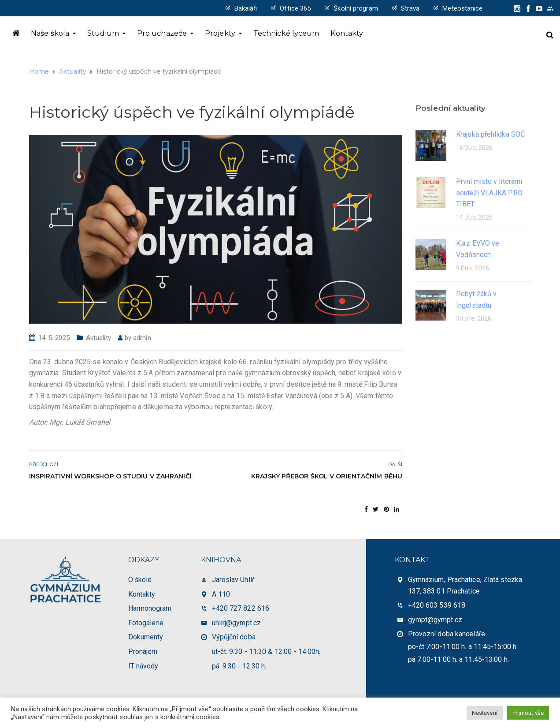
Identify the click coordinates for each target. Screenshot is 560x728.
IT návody (143, 666)
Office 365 (295, 8)
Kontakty (347, 33)
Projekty (220, 33)
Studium (103, 33)
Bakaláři (246, 8)
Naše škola (50, 33)
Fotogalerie (146, 623)
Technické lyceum (286, 33)
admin (142, 338)
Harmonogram (150, 608)
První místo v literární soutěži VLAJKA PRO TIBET (489, 193)
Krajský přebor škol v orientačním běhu (327, 476)
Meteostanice (462, 8)
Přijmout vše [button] (528, 713)
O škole (140, 580)
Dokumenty (146, 637)
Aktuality (98, 338)
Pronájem (143, 651)
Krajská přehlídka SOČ (490, 134)
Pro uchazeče (162, 33)
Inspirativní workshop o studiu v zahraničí (110, 476)
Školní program (356, 8)
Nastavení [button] (485, 713)
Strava (410, 8)
